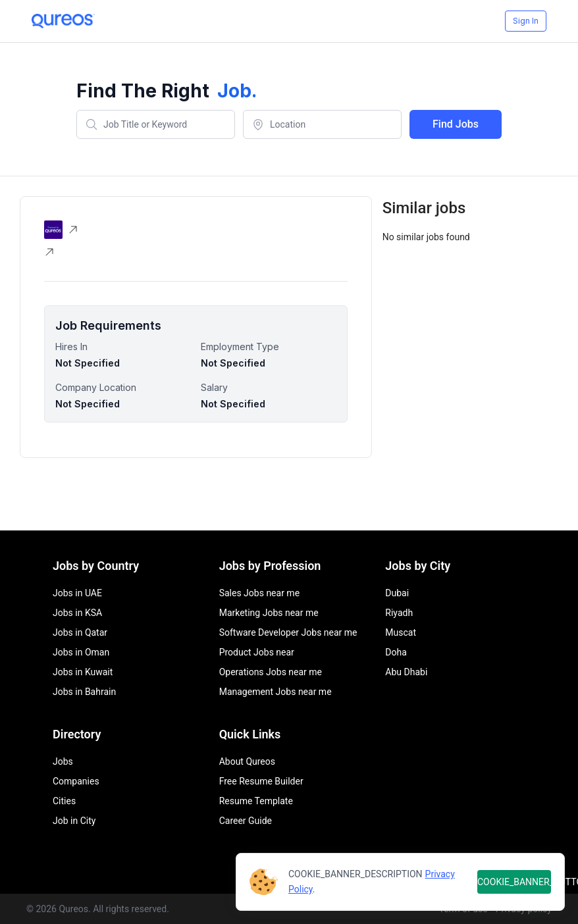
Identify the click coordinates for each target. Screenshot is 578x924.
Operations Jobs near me (271, 672)
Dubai (397, 593)
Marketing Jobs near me (269, 613)
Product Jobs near (257, 652)
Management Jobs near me (276, 692)
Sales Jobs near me (259, 593)
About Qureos (247, 761)
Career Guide (246, 821)
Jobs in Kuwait (83, 672)
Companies (76, 781)
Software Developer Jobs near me (288, 632)
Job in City (74, 821)
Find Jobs (456, 124)
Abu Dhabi (406, 672)
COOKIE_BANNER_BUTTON (514, 882)
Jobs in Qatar (80, 632)
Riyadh (399, 613)
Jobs (63, 761)
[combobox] (156, 124)
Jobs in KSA (77, 613)
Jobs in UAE (77, 593)
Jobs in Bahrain (84, 692)
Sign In (526, 21)
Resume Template (256, 801)
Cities (64, 801)
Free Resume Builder (261, 781)
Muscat (401, 632)
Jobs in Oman (81, 652)
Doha (396, 652)
